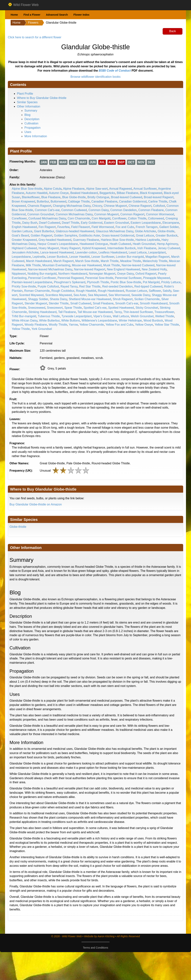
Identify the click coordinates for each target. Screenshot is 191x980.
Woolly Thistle (58, 325)
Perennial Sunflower (128, 278)
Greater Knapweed (24, 240)
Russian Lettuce (136, 291)
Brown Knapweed (23, 201)
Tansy (118, 312)
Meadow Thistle (131, 261)
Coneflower (19, 218)
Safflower (155, 291)
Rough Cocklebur (63, 291)
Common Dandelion (123, 210)
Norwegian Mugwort (102, 274)
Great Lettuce (145, 236)
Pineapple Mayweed (156, 278)
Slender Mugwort (36, 303)
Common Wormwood (160, 214)
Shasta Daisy (58, 299)
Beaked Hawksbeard (84, 193)
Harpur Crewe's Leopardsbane (58, 244)
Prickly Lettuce (171, 282)
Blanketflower (31, 197)
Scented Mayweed (31, 295)
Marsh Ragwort (63, 261)
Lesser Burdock (57, 257)
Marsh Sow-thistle (87, 261)
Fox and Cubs (125, 227)
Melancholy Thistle (155, 261)
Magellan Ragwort (158, 257)
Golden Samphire (66, 236)
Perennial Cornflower (42, 278)
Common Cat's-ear (47, 210)
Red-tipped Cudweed (148, 286)
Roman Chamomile (37, 291)
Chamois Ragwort (39, 206)
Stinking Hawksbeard (43, 312)
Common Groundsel (41, 214)
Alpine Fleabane (74, 189)
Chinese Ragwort (140, 206)
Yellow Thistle (21, 329)
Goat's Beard (20, 236)
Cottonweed (156, 218)
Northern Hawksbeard (73, 274)
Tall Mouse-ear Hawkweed (95, 312)
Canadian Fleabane (104, 201)
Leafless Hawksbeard (113, 252)
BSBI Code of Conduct (115, 71)
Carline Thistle (158, 201)
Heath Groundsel (144, 244)
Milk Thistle (33, 265)
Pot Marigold (151, 282)
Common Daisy (98, 210)
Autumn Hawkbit (37, 193)
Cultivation (31, 123)
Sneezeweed (37, 308)
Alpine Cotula (53, 189)
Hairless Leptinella (148, 240)
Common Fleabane (151, 210)
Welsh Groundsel (142, 316)
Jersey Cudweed (169, 248)
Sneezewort (55, 308)
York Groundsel (42, 329)
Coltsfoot (159, 206)
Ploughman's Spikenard (70, 282)
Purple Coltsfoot (48, 286)
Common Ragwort (132, 214)
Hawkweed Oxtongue (94, 244)
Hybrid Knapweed (94, 248)
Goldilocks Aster (90, 236)
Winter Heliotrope (130, 320)
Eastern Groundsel (116, 223)
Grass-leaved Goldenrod (118, 236)
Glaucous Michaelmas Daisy (115, 231)
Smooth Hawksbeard (154, 303)
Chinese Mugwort (115, 206)
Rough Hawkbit (86, 291)
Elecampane (171, 223)
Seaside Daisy (141, 295)
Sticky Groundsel (147, 308)
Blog (27, 115)
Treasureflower (164, 312)
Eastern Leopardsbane (146, 223)
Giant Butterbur (44, 231)
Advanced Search (57, 15)
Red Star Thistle (90, 286)
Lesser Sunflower (103, 257)
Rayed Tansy (69, 286)
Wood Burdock (153, 320)
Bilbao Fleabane (128, 193)
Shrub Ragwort (123, 299)
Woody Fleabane (36, 325)
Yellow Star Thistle (167, 325)
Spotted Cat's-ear (95, 308)
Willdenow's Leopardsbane (99, 320)
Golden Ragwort (42, 236)
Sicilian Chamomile (147, 299)
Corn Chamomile (79, 218)
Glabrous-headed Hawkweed (75, 231)
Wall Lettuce (121, 316)
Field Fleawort (80, 227)
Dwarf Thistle (71, 223)
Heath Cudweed (120, 244)
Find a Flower (32, 15)
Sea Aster (80, 295)
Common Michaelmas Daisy (74, 214)
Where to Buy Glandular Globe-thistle (42, 98)
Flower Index (82, 15)
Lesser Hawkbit (80, 257)
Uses (28, 132)
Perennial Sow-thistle (99, 278)
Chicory (97, 206)
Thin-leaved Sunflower (138, 312)
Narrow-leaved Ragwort (90, 269)
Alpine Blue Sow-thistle (27, 189)
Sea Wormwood (119, 295)
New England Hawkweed (123, 269)
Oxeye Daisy (126, 274)
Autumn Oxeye (59, 193)
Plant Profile (25, 94)
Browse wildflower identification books (96, 77)
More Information (36, 136)
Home (14, 15)
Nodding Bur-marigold (42, 274)
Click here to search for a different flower (35, 37)
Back (173, 31)
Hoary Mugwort (49, 248)
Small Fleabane (103, 303)
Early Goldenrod (92, 223)
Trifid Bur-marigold (24, 316)
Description (32, 119)
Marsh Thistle (110, 261)
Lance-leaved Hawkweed (57, 252)
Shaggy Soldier (38, 299)
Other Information (29, 106)
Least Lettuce (138, 252)
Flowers (33, 23)
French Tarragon (147, 227)
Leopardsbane (21, 257)
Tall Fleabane (67, 312)
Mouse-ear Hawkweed (87, 265)
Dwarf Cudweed (50, 223)
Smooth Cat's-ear (127, 303)
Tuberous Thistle (49, 316)
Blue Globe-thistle (74, 197)
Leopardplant (157, 252)
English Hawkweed (24, 227)
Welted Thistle (165, 316)
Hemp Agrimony (167, 244)
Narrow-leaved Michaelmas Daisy (50, 269)
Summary (31, 111)
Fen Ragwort (47, 227)
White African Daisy (25, 320)
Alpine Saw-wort (97, 189)
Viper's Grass (102, 316)
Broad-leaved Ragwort (159, 197)
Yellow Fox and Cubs (120, 325)
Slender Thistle (59, 303)
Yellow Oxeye (144, 325)
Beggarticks (107, 193)
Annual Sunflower (145, 189)
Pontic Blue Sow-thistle (126, 282)
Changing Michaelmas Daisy (72, 206)
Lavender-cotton (86, 252)
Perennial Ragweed (71, 278)
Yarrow (73, 325)
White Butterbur (49, 320)
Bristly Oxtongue (98, 197)
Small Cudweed (81, 303)
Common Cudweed (74, 210)
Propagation (32, 128)
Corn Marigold (101, 218)
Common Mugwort (107, 214)
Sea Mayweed (97, 295)
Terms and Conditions (95, 948)
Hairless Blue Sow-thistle (117, 240)
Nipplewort (19, 274)
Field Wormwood (103, 227)
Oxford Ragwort (146, 274)
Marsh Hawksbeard (39, 261)
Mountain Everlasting (56, 265)
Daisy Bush (30, 223)
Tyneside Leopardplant (77, 316)
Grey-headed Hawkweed (55, 240)
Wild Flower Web (23, 5)
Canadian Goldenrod (133, 201)
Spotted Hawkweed (121, 308)
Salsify (167, 291)
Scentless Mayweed (59, 295)
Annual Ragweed (120, 189)
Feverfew (64, 227)
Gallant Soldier (169, 227)
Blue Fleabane (51, 197)
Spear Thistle (73, 308)
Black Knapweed (151, 193)
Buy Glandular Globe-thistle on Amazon (36, 504)
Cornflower (119, 218)
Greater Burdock (166, 236)
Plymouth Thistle (98, 282)
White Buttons (71, 320)
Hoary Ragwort (70, 248)
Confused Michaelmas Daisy (47, 218)
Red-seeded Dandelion (118, 286)
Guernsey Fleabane (86, 240)
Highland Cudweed (24, 248)
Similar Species (27, 102)
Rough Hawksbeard (111, 291)
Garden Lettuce (22, 231)
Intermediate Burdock (121, 248)
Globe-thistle (166, 231)
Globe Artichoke (146, 231)
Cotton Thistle (137, 218)
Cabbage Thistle (79, 201)
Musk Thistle (112, 265)
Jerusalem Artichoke (25, 252)
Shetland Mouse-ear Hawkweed (90, 299)
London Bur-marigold (130, 257)
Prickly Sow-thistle (24, 286)
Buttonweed (58, 201)
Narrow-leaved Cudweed (138, 265)
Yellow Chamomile (92, 325)
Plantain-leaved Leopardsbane (32, 282)
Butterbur (43, 201)
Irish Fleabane (147, 248)
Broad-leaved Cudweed (127, 197)
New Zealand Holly (154, 269)
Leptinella (39, 257)
